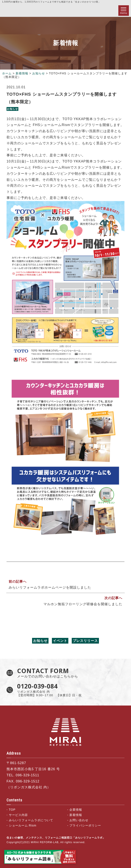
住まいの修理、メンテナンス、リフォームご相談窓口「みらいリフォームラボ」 (20, 11)
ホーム (7, 73)
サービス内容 (18, 815)
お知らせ (39, 73)
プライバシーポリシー (85, 825)
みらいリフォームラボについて (31, 820)
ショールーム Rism (23, 825)
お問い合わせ (79, 820)
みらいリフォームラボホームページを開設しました (50, 587)
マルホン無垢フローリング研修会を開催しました (83, 604)
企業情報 (76, 810)
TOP (12, 810)
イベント (60, 641)
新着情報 (22, 73)
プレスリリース (85, 641)
